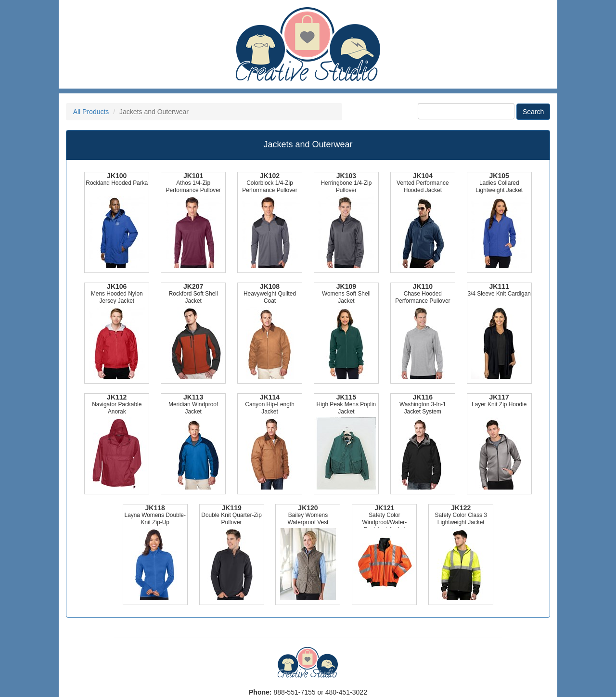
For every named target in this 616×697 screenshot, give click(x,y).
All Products (91, 112)
